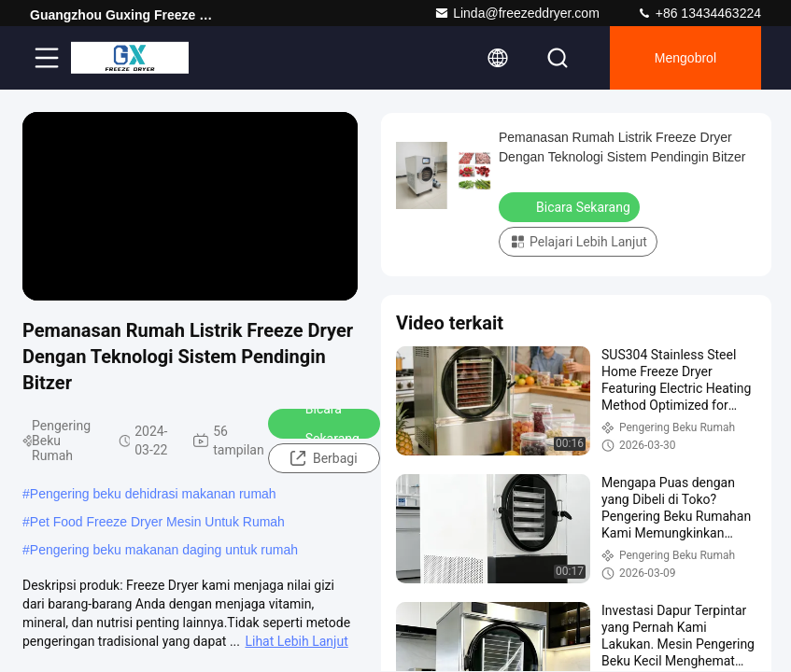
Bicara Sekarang (320, 424)
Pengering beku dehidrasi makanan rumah (153, 494)
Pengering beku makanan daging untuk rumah (164, 550)
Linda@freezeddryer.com (517, 13)
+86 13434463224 (699, 13)
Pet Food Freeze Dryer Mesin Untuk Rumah (157, 522)
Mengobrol (685, 58)
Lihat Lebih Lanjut (296, 641)
